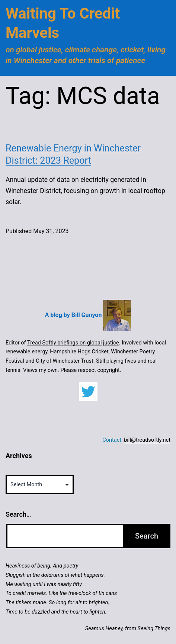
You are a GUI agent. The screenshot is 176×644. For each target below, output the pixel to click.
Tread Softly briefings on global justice (73, 343)
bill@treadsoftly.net (147, 440)
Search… (18, 514)
